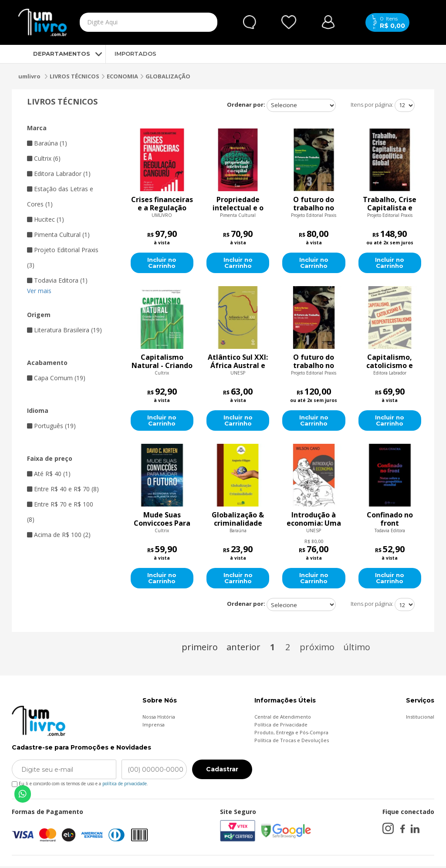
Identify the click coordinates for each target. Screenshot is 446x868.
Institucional (420, 718)
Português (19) (51, 426)
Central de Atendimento (283, 718)
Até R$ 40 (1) (49, 474)
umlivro (29, 76)
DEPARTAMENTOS (54, 54)
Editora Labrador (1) (59, 174)
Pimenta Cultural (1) (58, 235)
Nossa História (159, 718)
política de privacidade (125, 785)
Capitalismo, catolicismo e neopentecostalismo (390, 362)
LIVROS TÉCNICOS (74, 76)
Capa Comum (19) (56, 378)
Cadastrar (222, 771)
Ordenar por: (246, 105)
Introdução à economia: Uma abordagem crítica (314, 520)
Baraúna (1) (47, 143)
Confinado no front (390, 520)
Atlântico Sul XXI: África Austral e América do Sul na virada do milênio (238, 362)
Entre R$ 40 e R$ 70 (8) (63, 489)
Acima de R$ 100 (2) (59, 535)
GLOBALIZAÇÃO (168, 76)
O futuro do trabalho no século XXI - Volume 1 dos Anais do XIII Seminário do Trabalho (314, 362)
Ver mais (39, 291)
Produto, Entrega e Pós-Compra (291, 734)
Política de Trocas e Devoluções (292, 742)
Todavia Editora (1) (57, 280)
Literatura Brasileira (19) (64, 330)
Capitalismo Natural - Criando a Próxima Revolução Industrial (162, 362)
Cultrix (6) (44, 158)
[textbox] (130, 22)
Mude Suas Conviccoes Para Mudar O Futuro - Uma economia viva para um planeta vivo (162, 520)
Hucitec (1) (46, 219)
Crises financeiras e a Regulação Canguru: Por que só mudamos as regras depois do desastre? (162, 204)
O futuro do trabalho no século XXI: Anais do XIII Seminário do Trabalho (314, 204)
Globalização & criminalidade (238, 520)
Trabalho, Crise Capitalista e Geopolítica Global (390, 204)
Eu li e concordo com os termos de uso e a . (80, 784)
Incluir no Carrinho (162, 263)
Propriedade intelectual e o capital (238, 204)
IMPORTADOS (135, 54)
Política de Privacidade (281, 726)
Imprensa (154, 726)
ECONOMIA (122, 76)
